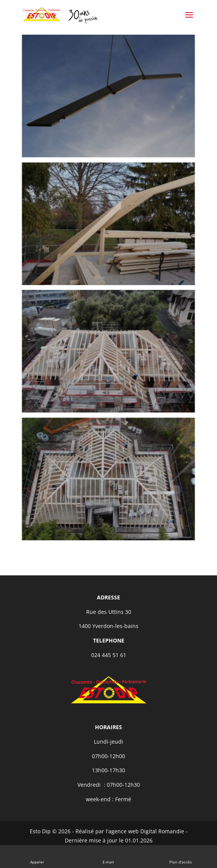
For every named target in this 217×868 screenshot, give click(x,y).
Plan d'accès (181, 856)
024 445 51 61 (109, 655)
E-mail (109, 856)
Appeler (37, 856)
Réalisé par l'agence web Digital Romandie (130, 831)
